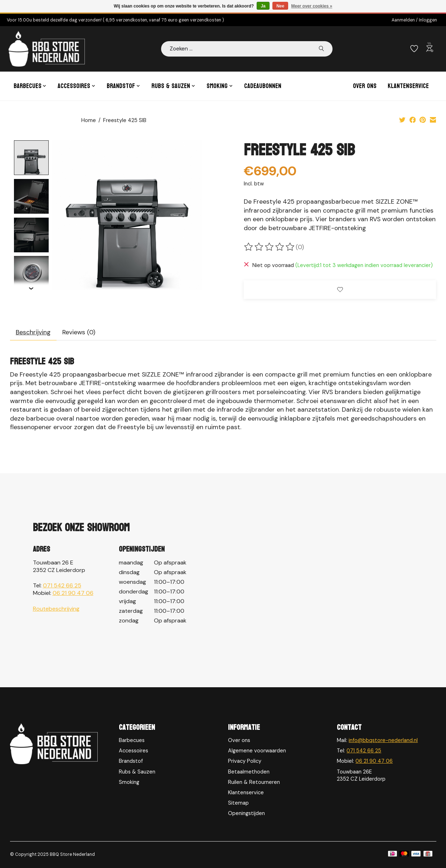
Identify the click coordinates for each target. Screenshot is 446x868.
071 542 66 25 (62, 585)
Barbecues (132, 740)
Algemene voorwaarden (257, 751)
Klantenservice (408, 86)
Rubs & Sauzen (137, 772)
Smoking (129, 782)
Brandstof (131, 761)
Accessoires (134, 751)
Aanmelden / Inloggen (414, 20)
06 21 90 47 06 (73, 593)
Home (89, 120)
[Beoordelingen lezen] (270, 247)
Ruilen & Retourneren (254, 782)
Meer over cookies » (312, 6)
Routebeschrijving (56, 609)
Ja (263, 6)
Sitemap (238, 803)
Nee (280, 6)
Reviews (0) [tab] (79, 332)
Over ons (365, 86)
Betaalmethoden (249, 772)
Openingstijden (246, 813)
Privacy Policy (245, 761)
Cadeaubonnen (263, 86)
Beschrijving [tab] (33, 332)
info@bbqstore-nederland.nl (383, 740)
